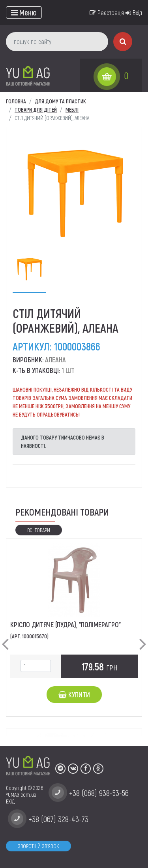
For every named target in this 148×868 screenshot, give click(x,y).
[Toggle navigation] (24, 12)
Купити (74, 695)
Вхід (134, 12)
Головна (16, 101)
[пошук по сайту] (57, 42)
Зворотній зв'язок (38, 846)
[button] (5, 638)
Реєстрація (107, 12)
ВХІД (10, 801)
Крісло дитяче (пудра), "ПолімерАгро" (66, 624)
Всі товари (39, 530)
